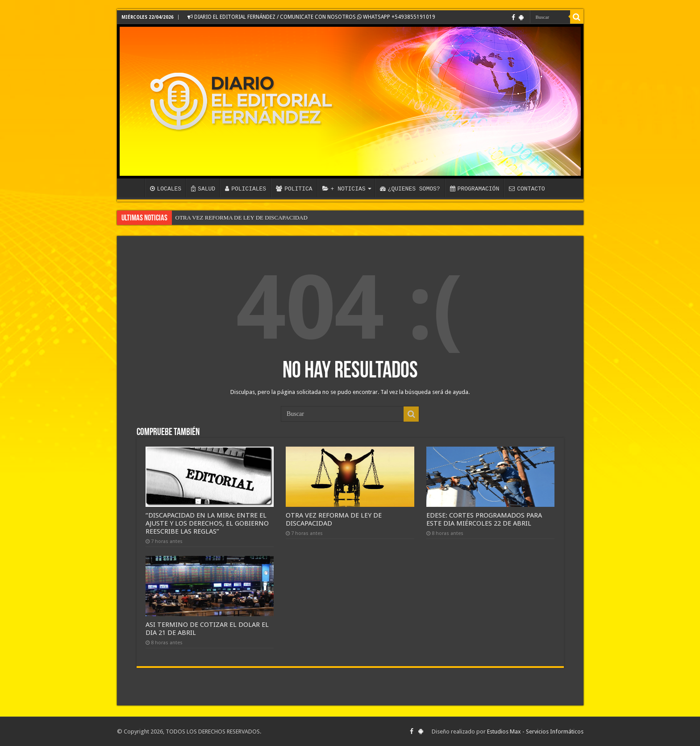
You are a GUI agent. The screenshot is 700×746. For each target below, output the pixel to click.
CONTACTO (527, 189)
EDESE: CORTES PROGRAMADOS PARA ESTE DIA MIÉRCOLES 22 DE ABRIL (484, 519)
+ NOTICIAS (344, 189)
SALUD (203, 189)
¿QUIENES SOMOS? (410, 189)
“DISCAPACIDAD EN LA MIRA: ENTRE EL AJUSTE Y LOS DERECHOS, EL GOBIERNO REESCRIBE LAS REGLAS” (207, 523)
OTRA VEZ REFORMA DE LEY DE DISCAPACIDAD (242, 218)
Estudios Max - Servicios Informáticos (535, 731)
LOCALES (166, 189)
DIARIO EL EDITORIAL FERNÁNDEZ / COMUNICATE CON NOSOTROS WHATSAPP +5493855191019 (311, 17)
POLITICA (294, 189)
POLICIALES (246, 189)
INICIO (133, 188)
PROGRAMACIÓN (475, 189)
